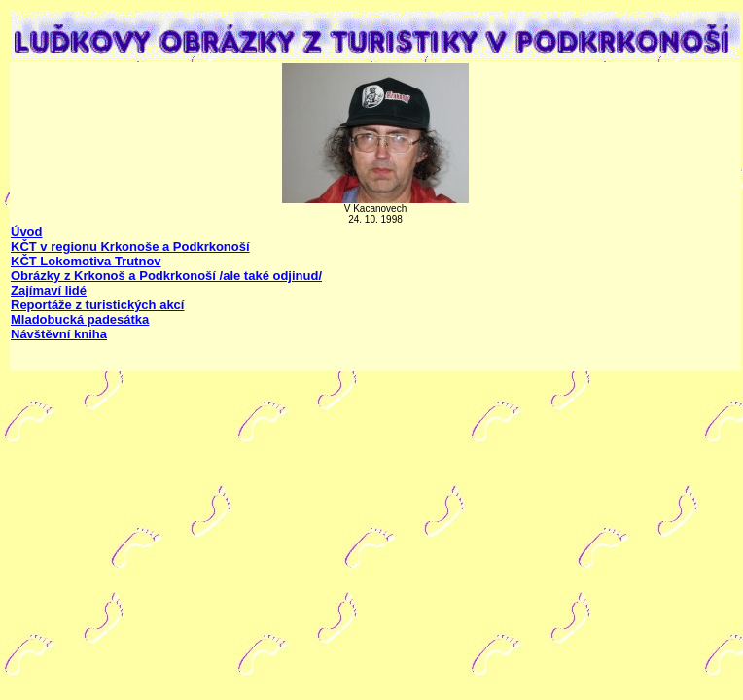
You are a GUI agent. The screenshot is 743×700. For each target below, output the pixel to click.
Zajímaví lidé (49, 290)
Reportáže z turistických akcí (97, 305)
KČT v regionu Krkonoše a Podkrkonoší (130, 246)
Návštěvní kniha (59, 334)
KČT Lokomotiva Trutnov (86, 261)
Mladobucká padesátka (80, 319)
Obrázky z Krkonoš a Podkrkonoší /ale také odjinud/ (166, 276)
